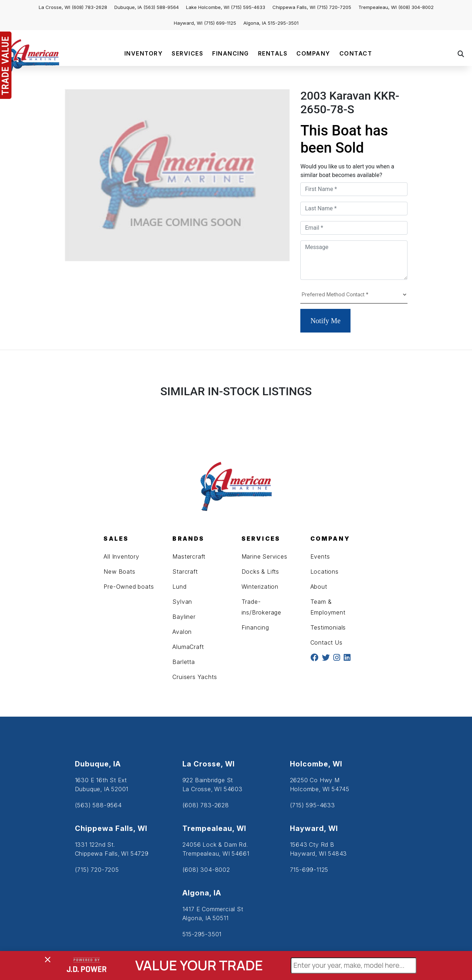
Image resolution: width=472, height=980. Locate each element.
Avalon (182, 632)
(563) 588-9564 (161, 7)
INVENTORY (144, 53)
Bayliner (184, 617)
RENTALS (273, 53)
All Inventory (121, 556)
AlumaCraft (188, 647)
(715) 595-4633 (248, 7)
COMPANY (313, 53)
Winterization (260, 587)
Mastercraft (189, 556)
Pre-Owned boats (129, 587)
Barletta (183, 662)
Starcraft (185, 572)
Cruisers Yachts (195, 677)
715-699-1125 (309, 870)
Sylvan (182, 602)
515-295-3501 (283, 23)
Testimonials (328, 627)
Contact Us (326, 642)
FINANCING (231, 53)
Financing (255, 627)
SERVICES (187, 53)
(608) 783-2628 (89, 7)
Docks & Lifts (260, 572)
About (319, 587)
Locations (325, 572)
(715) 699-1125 (220, 23)
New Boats (119, 572)
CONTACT (356, 53)
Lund (179, 587)
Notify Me (325, 321)
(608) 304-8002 (416, 7)
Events (320, 556)
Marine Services (264, 556)
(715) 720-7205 (334, 7)
